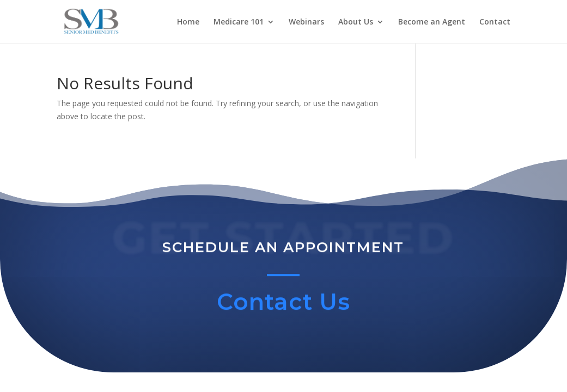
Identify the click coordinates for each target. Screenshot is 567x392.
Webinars (306, 22)
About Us (356, 22)
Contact (495, 22)
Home (188, 22)
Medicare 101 (239, 22)
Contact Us (283, 304)
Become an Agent (432, 22)
